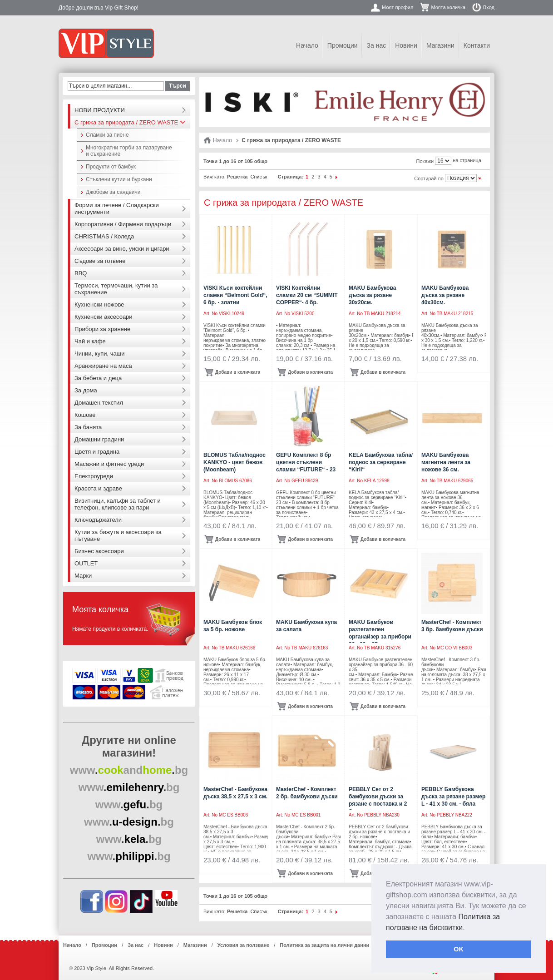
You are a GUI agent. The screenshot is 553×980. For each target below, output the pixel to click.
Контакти (477, 45)
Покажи (425, 161)
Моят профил (397, 7)
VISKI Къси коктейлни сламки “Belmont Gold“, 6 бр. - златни (235, 295)
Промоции (343, 45)
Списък (259, 177)
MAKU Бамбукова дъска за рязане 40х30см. (445, 295)
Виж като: (215, 177)
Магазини (440, 45)
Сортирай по (429, 178)
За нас (377, 45)
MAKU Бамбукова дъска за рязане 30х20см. (372, 295)
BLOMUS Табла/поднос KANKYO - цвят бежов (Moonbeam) (235, 462)
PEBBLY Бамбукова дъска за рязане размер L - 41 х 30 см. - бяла (453, 797)
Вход (489, 7)
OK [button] (459, 949)
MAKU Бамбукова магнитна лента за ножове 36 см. (446, 462)
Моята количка (448, 7)
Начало (307, 45)
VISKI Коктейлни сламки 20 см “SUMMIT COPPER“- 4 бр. (307, 295)
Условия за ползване (243, 945)
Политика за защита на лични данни (324, 945)
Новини (406, 45)
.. (129, 770)
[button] (468, 928)
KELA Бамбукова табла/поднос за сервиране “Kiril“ (381, 462)
